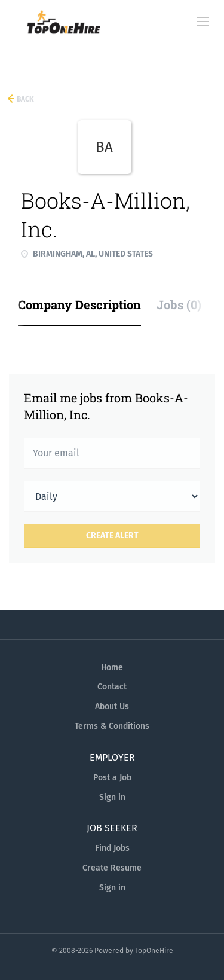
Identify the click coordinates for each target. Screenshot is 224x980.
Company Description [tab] (79, 304)
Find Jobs (112, 848)
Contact (112, 687)
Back (24, 99)
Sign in (112, 797)
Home (112, 668)
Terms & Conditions (112, 726)
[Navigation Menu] (203, 22)
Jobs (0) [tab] (179, 304)
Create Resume (112, 868)
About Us (112, 706)
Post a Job (112, 778)
